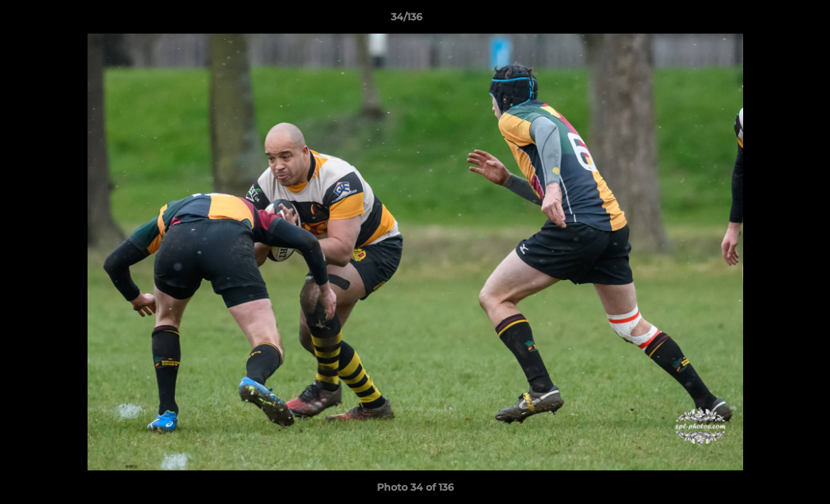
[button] (771, 20)
